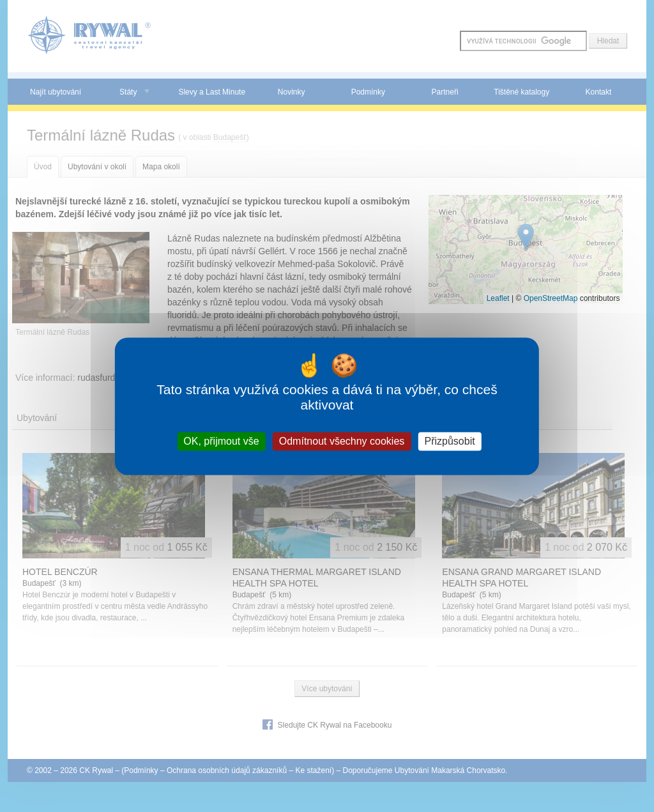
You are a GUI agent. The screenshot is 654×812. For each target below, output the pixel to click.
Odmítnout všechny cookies (342, 441)
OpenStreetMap (551, 298)
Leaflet (498, 298)
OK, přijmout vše (221, 441)
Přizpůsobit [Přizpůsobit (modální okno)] (449, 441)
